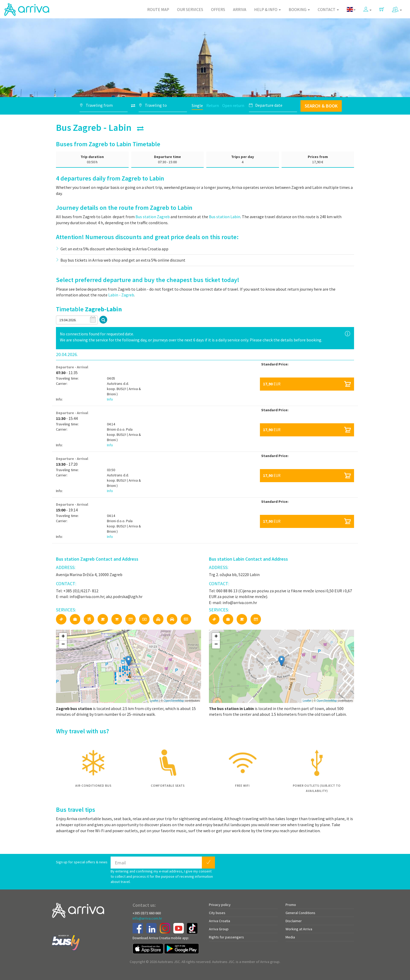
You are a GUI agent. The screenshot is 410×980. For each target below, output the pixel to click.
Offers (218, 9)
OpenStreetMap (174, 701)
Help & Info (267, 9)
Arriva (240, 9)
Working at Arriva (299, 929)
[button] (368, 8)
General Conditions (300, 913)
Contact (328, 9)
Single (197, 105)
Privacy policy (220, 905)
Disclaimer (294, 921)
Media (290, 937)
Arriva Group (219, 929)
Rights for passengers (226, 937)
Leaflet (154, 701)
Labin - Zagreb (121, 295)
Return (213, 105)
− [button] (63, 645)
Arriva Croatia (220, 921)
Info (110, 399)
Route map (158, 9)
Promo (291, 905)
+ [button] (63, 637)
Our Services (190, 9)
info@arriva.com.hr (147, 918)
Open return (233, 105)
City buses (217, 913)
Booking (299, 9)
